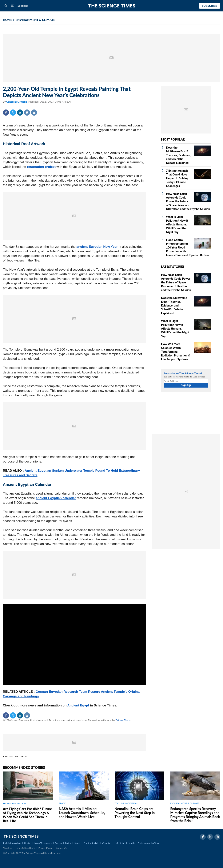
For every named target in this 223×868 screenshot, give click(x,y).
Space (77, 843)
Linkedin (20, 113)
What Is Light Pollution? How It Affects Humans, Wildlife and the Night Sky (177, 224)
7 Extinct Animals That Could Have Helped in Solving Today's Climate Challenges (177, 178)
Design (28, 843)
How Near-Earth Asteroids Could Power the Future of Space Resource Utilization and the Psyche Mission (188, 201)
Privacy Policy (45, 848)
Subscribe (210, 6)
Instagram (217, 837)
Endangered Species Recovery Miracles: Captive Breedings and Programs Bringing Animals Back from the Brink (195, 815)
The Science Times (111, 6)
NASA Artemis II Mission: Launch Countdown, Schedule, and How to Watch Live (82, 813)
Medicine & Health (125, 843)
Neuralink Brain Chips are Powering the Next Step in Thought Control (135, 813)
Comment (27, 113)
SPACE (62, 803)
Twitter (13, 113)
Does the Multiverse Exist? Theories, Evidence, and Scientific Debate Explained (178, 155)
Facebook (6, 113)
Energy (58, 843)
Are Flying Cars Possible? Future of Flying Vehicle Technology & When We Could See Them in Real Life (27, 815)
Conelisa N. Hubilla (17, 102)
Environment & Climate (149, 843)
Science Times (123, 720)
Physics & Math (91, 843)
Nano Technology (43, 843)
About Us (8, 848)
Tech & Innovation (12, 843)
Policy (68, 843)
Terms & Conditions (25, 848)
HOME (8, 20)
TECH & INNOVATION (14, 803)
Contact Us (61, 848)
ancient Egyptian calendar (56, 498)
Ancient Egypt (78, 705)
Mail (34, 113)
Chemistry (107, 843)
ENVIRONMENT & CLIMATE (35, 20)
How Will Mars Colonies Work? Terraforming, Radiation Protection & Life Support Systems (176, 352)
